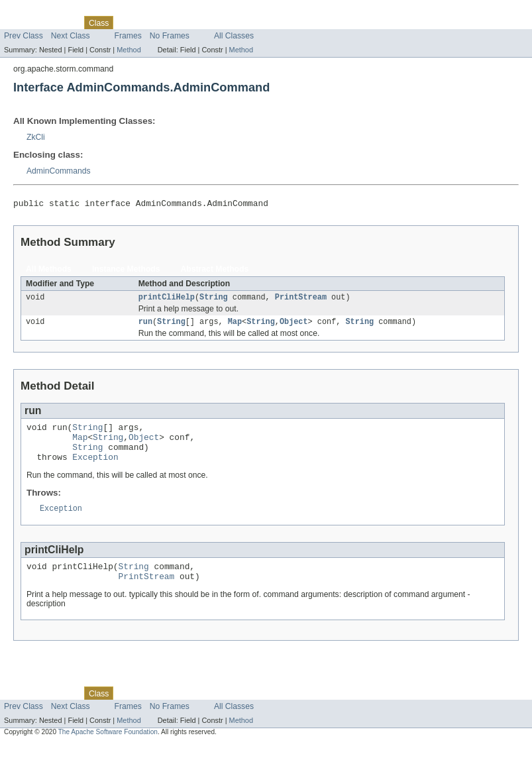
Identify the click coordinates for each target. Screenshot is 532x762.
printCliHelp (167, 300)
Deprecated (188, 23)
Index (227, 23)
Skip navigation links (36, 11)
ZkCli (36, 137)
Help (253, 23)
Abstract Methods (215, 271)
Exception (95, 469)
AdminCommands (59, 171)
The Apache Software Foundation (108, 750)
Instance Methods (126, 271)
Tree (151, 23)
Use (128, 23)
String (214, 300)
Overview (21, 23)
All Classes (234, 36)
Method (129, 50)
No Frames (170, 36)
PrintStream (301, 300)
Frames (128, 36)
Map (235, 326)
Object (294, 326)
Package (61, 23)
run (145, 326)
